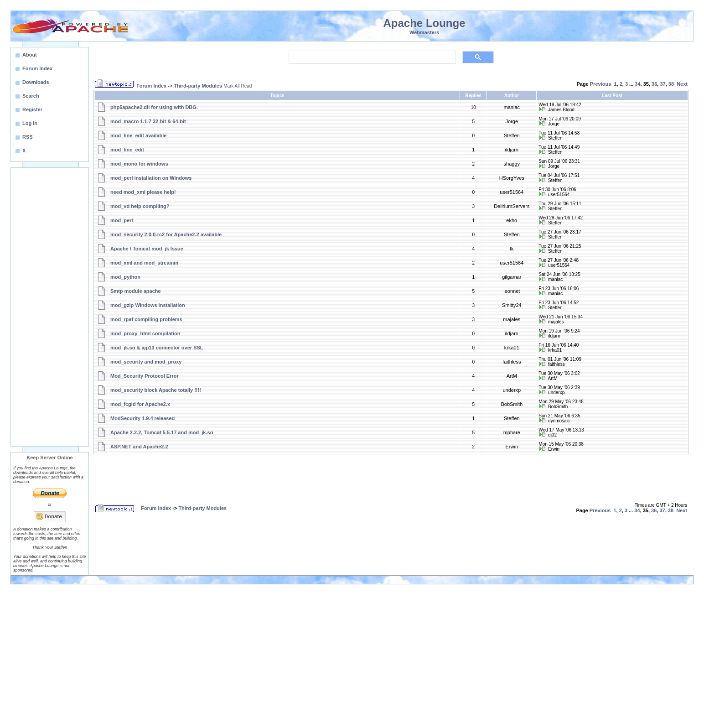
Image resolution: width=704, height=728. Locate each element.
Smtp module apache (136, 291)
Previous (600, 84)
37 (663, 84)
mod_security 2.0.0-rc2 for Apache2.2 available (166, 234)
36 (654, 84)
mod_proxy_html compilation (145, 333)
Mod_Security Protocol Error (145, 376)
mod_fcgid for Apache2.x (140, 404)
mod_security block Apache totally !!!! (156, 390)
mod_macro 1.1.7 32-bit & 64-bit (148, 121)
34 (637, 84)
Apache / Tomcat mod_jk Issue (147, 249)
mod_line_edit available (139, 135)
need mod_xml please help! (143, 192)
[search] (371, 57)
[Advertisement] (50, 307)
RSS (28, 137)
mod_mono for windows (139, 164)
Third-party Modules (198, 86)
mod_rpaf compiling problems (146, 319)
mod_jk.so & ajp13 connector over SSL (157, 348)
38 (671, 84)
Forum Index (151, 86)
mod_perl (122, 220)
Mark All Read (238, 86)
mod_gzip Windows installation (148, 305)
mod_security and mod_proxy (146, 362)
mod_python (125, 277)
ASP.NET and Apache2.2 (139, 447)
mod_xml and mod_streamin (144, 263)
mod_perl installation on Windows (151, 178)
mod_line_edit (127, 150)
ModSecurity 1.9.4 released (142, 418)
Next (682, 84)
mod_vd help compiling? (140, 206)
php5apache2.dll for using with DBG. (154, 107)
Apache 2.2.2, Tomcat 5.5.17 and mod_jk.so (162, 432)
